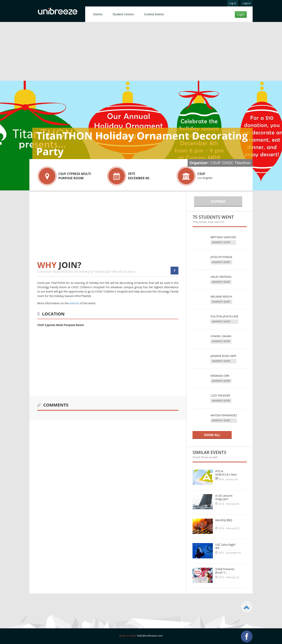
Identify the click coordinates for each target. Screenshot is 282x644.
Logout (247, 3)
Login (241, 14)
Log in (233, 3)
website (74, 303)
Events (98, 14)
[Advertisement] (141, 52)
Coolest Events (154, 14)
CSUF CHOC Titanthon (230, 163)
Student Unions (123, 14)
